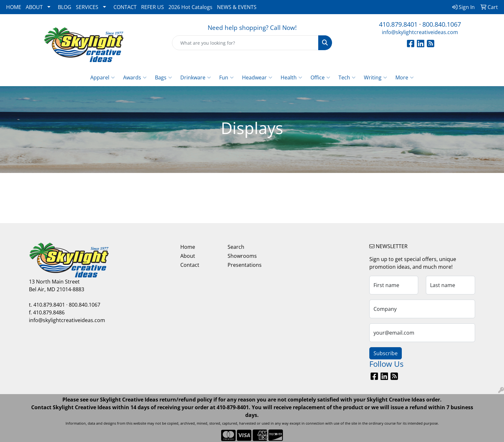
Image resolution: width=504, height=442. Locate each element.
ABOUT (34, 7)
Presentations (245, 265)
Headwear (257, 77)
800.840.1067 (442, 24)
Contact (190, 265)
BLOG (65, 7)
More (405, 77)
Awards (135, 77)
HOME (14, 7)
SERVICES (87, 7)
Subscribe (386, 353)
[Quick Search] (245, 43)
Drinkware (196, 77)
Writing (375, 77)
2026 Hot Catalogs (190, 7)
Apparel (103, 77)
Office (320, 77)
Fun (226, 77)
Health (291, 77)
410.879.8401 (398, 24)
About (188, 256)
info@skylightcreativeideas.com (420, 32)
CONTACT (125, 7)
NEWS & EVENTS (237, 7)
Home (188, 247)
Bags (163, 77)
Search (236, 247)
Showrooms (242, 256)
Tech (347, 77)
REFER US (153, 7)
